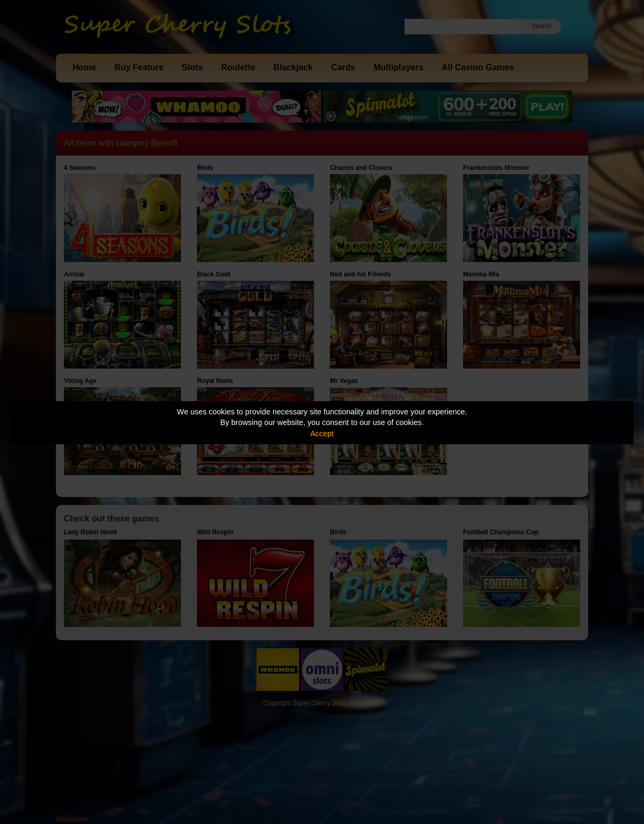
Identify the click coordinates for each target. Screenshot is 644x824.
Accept (322, 434)
